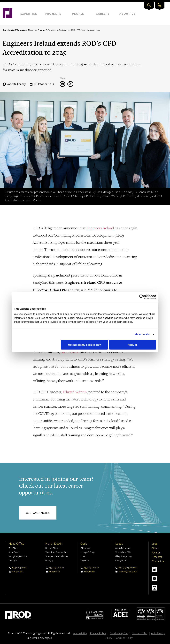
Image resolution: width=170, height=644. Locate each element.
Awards (156, 552)
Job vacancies (38, 513)
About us (33, 30)
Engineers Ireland (100, 228)
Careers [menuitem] (103, 14)
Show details (142, 334)
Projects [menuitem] (53, 14)
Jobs (155, 544)
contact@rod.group (128, 572)
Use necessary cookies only (85, 345)
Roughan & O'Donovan (14, 30)
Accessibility (80, 633)
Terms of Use (140, 633)
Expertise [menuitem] (29, 14)
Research (157, 557)
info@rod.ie (18, 572)
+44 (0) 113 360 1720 (128, 567)
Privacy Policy (98, 633)
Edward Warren (75, 392)
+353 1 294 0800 (19, 567)
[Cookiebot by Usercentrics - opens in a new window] (142, 297)
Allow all (133, 345)
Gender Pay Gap (119, 633)
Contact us (158, 561)
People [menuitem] (78, 14)
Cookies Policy (124, 638)
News (42, 30)
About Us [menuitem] (127, 14)
